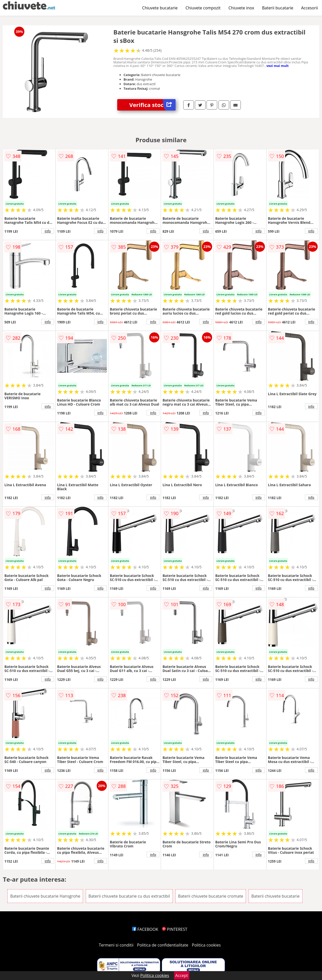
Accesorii (310, 8)
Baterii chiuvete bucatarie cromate (211, 896)
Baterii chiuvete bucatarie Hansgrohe (45, 896)
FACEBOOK (145, 929)
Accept (182, 975)
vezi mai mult (278, 66)
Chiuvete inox (241, 8)
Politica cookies (206, 945)
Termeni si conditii (116, 945)
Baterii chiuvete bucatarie (276, 896)
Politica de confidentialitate (163, 945)
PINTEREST (175, 929)
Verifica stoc (152, 105)
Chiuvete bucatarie (160, 8)
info (48, 231)
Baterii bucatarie (278, 8)
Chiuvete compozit (203, 8)
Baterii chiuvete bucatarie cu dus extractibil (129, 896)
